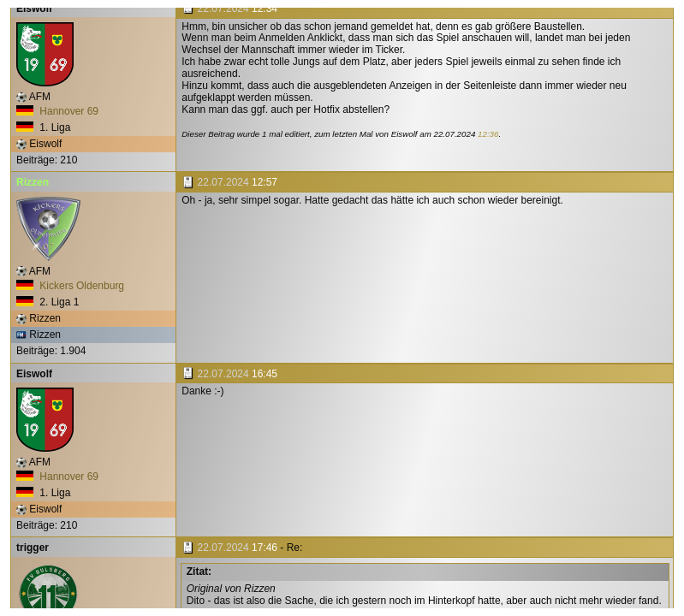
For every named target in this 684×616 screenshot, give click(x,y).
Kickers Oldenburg (70, 286)
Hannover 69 (57, 111)
